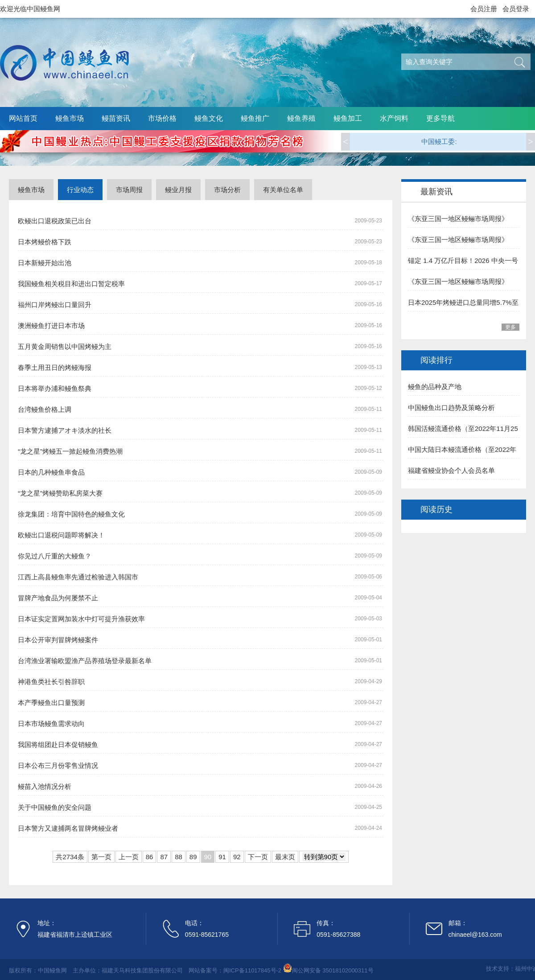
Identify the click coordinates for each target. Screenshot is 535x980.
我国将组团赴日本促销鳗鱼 (58, 744)
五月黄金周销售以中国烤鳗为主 (65, 346)
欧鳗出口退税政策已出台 (55, 221)
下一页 (258, 857)
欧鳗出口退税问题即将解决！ (61, 535)
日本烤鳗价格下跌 (45, 242)
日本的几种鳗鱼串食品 (51, 472)
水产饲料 (394, 118)
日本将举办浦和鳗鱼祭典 (55, 388)
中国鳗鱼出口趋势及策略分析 (451, 408)
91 (222, 857)
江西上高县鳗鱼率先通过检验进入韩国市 (78, 577)
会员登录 (516, 9)
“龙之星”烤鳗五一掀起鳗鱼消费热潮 (70, 451)
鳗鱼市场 (70, 118)
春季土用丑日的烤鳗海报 (55, 367)
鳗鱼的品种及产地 (435, 387)
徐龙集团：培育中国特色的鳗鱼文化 (71, 514)
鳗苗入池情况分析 (45, 786)
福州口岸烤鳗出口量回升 (55, 305)
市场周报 (129, 190)
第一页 (101, 857)
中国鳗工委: (439, 141)
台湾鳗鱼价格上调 (45, 409)
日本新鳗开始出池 (45, 263)
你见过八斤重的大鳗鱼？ (55, 556)
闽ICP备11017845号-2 (252, 970)
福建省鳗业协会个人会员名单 (451, 470)
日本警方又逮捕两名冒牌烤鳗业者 (68, 828)
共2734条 (70, 857)
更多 (510, 327)
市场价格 (162, 118)
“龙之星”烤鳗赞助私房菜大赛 (60, 493)
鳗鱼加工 (348, 118)
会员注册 (484, 9)
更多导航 (440, 118)
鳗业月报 (178, 190)
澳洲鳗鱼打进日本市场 (51, 326)
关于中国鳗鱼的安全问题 (55, 807)
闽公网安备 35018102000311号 (333, 970)
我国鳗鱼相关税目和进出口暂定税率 (71, 284)
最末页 (285, 857)
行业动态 (80, 190)
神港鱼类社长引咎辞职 (51, 682)
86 (150, 857)
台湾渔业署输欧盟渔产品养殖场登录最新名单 (85, 661)
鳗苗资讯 (116, 118)
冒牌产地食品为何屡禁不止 (58, 598)
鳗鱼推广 (255, 118)
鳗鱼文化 (209, 118)
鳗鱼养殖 (301, 118)
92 (237, 857)
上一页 (129, 857)
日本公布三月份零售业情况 (58, 765)
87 (164, 857)
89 (193, 857)
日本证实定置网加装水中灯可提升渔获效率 (81, 619)
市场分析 (227, 190)
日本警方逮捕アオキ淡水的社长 (65, 430)
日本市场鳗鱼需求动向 (51, 724)
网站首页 (23, 118)
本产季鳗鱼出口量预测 (51, 703)
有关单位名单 (283, 190)
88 (179, 857)
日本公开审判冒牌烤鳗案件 (58, 640)
